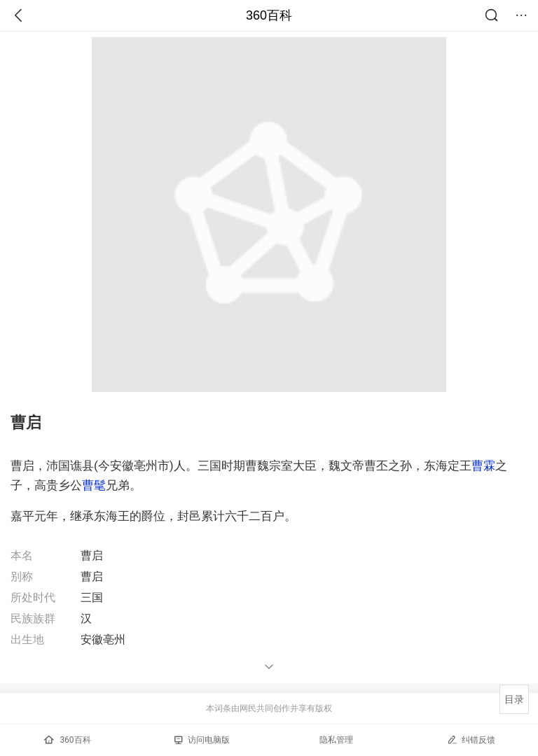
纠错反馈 (471, 740)
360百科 (269, 15)
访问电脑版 (202, 740)
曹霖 (483, 465)
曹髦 (94, 485)
